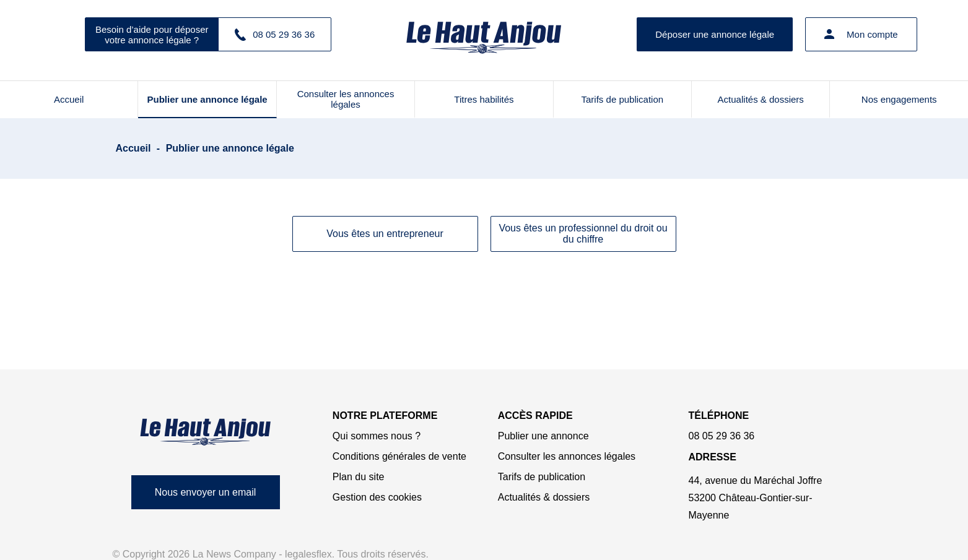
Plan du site (359, 477)
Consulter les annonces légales (346, 99)
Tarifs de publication (623, 99)
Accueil (69, 99)
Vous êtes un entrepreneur (385, 234)
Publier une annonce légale (207, 99)
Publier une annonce (543, 436)
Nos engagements (899, 99)
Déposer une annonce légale (715, 34)
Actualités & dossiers (761, 99)
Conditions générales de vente (399, 456)
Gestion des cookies (377, 497)
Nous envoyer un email (206, 492)
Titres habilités (484, 99)
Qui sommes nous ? (377, 436)
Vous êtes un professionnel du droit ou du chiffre (583, 234)
